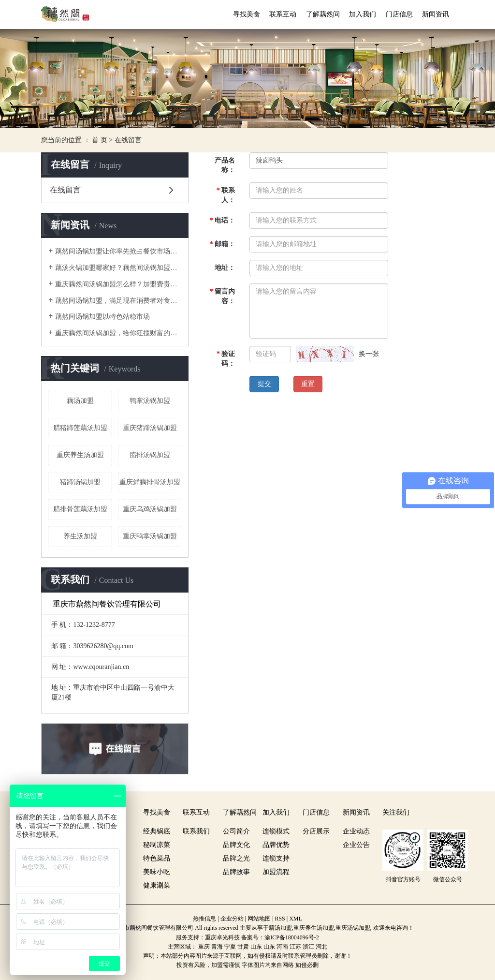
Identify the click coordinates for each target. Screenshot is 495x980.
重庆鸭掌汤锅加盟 (150, 536)
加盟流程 (276, 872)
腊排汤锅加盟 (150, 455)
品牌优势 (276, 845)
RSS (280, 919)
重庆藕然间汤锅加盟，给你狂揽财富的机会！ (118, 333)
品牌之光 (236, 858)
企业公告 (356, 845)
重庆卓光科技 (222, 937)
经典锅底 (157, 831)
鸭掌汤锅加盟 (150, 401)
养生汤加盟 (80, 536)
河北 (321, 947)
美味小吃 (157, 872)
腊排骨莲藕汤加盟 (80, 509)
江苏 (295, 947)
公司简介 (236, 831)
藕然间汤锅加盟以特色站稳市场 (102, 317)
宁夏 (230, 947)
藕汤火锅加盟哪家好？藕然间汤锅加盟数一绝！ (118, 268)
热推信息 (204, 919)
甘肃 (243, 947)
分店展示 (316, 831)
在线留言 (65, 190)
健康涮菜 (157, 885)
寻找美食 (247, 14)
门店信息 (399, 14)
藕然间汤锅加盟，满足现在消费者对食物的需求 (118, 301)
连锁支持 (276, 858)
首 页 (100, 140)
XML (296, 919)
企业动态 (356, 831)
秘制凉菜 (157, 845)
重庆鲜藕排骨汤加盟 (150, 482)
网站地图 (259, 919)
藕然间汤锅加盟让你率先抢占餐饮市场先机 (118, 251)
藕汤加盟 (80, 401)
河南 (282, 947)
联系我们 (196, 831)
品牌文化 (236, 845)
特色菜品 (157, 858)
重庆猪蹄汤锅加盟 (150, 428)
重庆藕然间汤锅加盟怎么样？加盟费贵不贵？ (118, 284)
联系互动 (283, 14)
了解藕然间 (323, 14)
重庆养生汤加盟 (80, 455)
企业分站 (232, 919)
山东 (256, 947)
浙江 (308, 947)
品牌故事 (236, 872)
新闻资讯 (436, 14)
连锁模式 (276, 831)
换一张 (369, 354)
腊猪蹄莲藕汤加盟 (80, 428)
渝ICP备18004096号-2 (292, 937)
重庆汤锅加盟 (353, 928)
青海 (217, 947)
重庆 (204, 947)
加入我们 (363, 14)
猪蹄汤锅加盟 (80, 482)
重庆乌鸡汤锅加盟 (150, 509)
